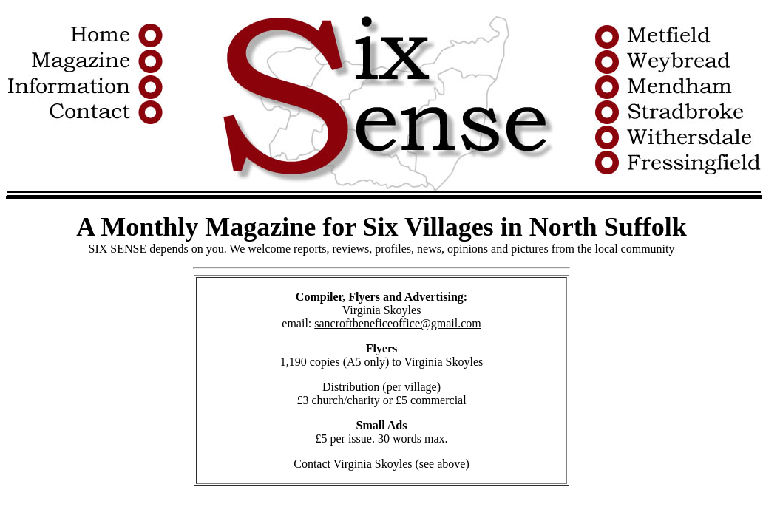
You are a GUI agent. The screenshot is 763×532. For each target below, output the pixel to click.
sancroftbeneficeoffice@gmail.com (397, 323)
